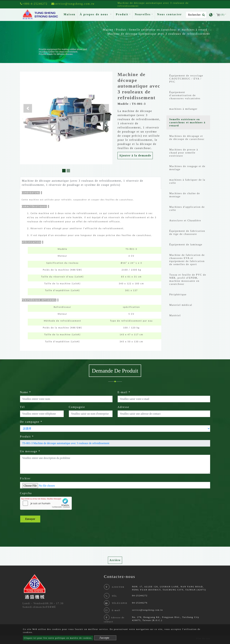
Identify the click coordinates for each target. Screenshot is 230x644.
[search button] (203, 15)
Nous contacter (169, 14)
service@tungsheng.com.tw (148, 610)
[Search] (196, 15)
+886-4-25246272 (34, 4)
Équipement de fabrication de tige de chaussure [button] (187, 232)
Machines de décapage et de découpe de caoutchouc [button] (187, 138)
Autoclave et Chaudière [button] (185, 220)
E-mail (124, 392)
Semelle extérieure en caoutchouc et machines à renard (168, 30)
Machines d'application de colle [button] (187, 208)
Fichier (25, 478)
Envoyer (30, 519)
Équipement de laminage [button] (186, 244)
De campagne (31, 422)
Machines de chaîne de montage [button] (185, 195)
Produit (121, 30)
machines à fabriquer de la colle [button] (187, 181)
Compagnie (77, 407)
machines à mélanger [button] (184, 109)
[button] (28, 108)
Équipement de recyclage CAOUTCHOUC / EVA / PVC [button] (186, 79)
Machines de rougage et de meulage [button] (187, 168)
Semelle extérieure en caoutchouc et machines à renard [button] (187, 122)
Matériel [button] (175, 315)
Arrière (115, 560)
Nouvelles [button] (143, 14)
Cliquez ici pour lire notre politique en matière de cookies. (58, 638)
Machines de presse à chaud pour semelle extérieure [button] (184, 153)
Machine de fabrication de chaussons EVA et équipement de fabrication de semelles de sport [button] (187, 260)
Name (26, 392)
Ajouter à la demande (135, 155)
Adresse (123, 407)
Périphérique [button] (178, 294)
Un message (30, 451)
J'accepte (104, 638)
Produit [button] (122, 14)
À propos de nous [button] (95, 14)
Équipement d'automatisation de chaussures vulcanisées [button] (185, 95)
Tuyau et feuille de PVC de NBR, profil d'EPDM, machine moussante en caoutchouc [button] (188, 279)
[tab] (188, 79)
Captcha (26, 493)
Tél (23, 407)
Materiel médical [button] (181, 305)
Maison (70, 14)
